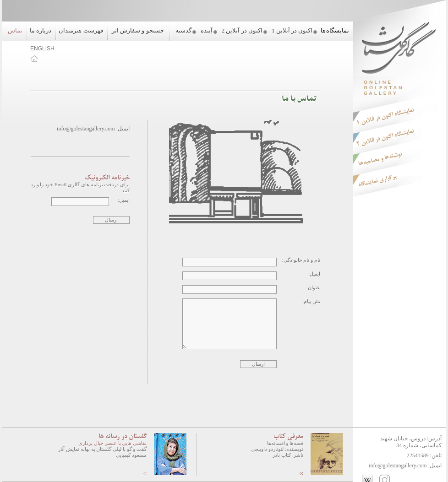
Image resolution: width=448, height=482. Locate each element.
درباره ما (41, 30)
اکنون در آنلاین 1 (292, 30)
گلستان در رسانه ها (123, 437)
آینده (207, 30)
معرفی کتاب (288, 437)
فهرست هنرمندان (81, 30)
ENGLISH (42, 49)
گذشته (183, 30)
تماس (15, 30)
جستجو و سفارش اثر (138, 30)
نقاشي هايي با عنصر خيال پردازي (112, 443)
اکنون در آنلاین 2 (242, 30)
